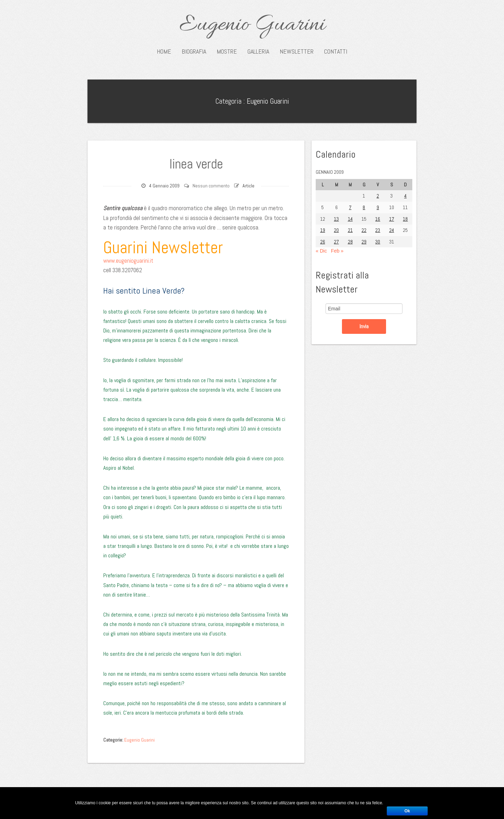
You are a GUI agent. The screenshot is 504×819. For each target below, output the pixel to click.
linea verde (196, 164)
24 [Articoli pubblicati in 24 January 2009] (392, 230)
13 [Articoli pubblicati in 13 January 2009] (336, 219)
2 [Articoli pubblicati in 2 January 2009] (378, 196)
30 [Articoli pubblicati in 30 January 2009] (378, 242)
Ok (407, 811)
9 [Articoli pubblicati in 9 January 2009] (378, 207)
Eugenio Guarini (252, 25)
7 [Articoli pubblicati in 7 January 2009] (350, 207)
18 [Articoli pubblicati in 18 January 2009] (405, 219)
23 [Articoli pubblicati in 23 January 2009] (378, 230)
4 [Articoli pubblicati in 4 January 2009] (405, 196)
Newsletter (297, 51)
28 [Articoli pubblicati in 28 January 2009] (350, 242)
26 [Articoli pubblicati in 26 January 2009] (323, 242)
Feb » (337, 251)
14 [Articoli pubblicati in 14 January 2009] (350, 219)
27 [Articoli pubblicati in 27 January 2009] (336, 242)
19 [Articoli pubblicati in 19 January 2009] (323, 230)
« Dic (321, 251)
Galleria (258, 51)
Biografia (194, 51)
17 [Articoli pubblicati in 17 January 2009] (392, 219)
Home (164, 51)
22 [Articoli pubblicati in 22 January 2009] (364, 230)
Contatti (336, 51)
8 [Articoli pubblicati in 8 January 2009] (364, 207)
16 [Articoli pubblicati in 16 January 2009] (378, 219)
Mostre (227, 51)
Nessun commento (211, 186)
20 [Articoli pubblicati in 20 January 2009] (336, 230)
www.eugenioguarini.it (128, 261)
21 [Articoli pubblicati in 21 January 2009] (350, 230)
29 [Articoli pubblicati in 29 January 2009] (364, 242)
